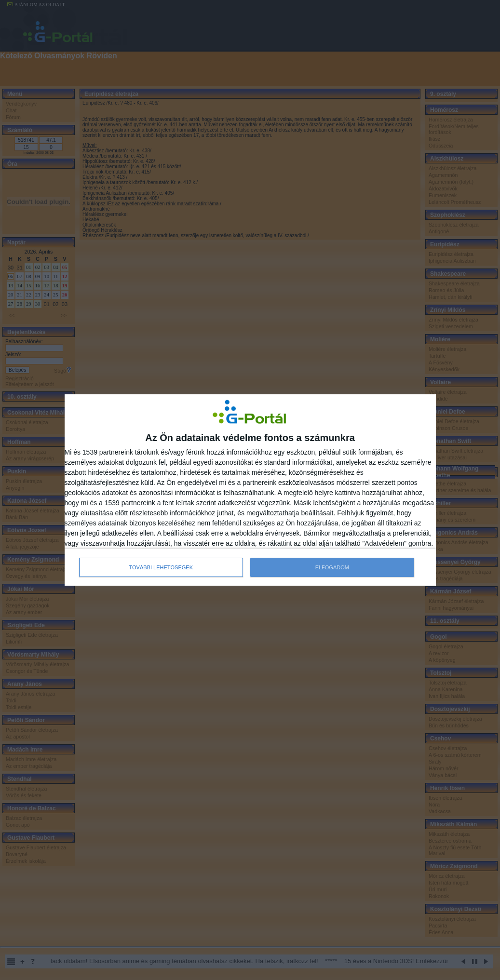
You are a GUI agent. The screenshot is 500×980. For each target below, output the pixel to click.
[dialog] (250, 490)
